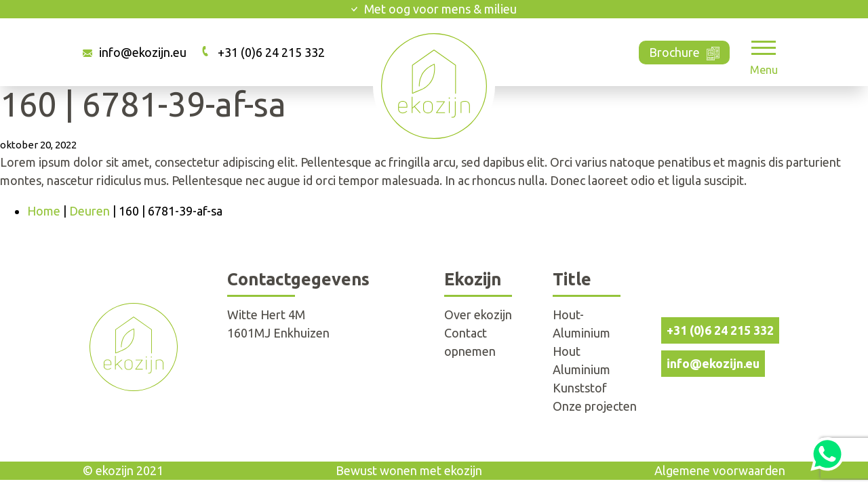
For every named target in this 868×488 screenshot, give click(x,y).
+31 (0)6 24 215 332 (271, 52)
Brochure (685, 51)
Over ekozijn (478, 314)
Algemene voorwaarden (720, 470)
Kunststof (580, 388)
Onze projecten (595, 406)
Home (44, 211)
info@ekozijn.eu (143, 52)
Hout (567, 351)
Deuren (90, 211)
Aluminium (581, 369)
